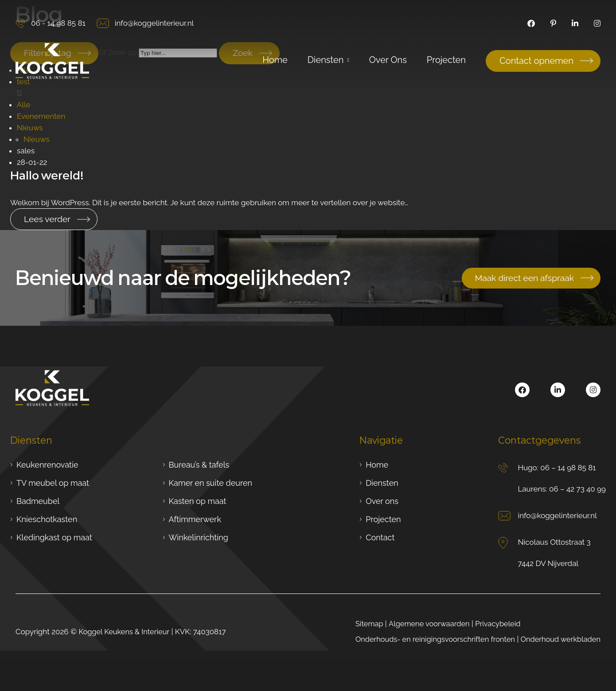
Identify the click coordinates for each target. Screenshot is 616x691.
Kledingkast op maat (54, 537)
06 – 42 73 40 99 (577, 488)
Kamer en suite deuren (211, 482)
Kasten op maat (198, 501)
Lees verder (48, 219)
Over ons (382, 501)
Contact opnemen (536, 61)
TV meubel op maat (53, 482)
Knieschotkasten (47, 519)
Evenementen (41, 116)
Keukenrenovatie (47, 464)
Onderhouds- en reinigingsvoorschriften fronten (429, 639)
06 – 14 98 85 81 (568, 467)
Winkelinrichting (199, 537)
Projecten (383, 519)
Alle (24, 104)
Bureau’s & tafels (199, 464)
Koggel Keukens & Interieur (125, 631)
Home (377, 464)
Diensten (382, 482)
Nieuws (30, 127)
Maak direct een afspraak (522, 277)
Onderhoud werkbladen (559, 639)
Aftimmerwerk (195, 519)
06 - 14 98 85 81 (51, 23)
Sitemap (361, 623)
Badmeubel (38, 501)
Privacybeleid (494, 623)
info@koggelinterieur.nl (145, 23)
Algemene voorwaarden (423, 623)
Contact (380, 537)
